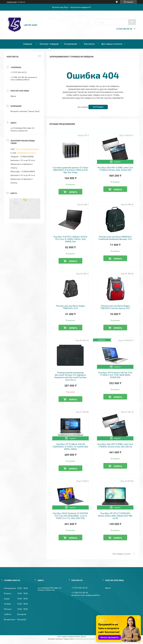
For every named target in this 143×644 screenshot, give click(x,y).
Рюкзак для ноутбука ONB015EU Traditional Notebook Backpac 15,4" (115, 238)
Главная (28, 44)
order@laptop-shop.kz (26, 153)
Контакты (89, 44)
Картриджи (98, 107)
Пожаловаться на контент (85, 639)
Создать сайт (12, 2)
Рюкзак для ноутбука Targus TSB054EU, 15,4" (70, 307)
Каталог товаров (49, 44)
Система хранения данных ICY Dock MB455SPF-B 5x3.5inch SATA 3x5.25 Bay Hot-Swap (70, 170)
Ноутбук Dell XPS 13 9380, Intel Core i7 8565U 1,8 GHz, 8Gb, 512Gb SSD (115, 169)
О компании (71, 44)
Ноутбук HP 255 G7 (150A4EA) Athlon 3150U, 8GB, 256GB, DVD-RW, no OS (115, 516)
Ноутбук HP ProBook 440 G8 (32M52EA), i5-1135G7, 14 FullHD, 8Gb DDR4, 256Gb (70, 447)
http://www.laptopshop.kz (27, 149)
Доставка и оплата (112, 44)
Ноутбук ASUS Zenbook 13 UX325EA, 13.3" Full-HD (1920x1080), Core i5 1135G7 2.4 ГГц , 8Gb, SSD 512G (70, 516)
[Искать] (132, 22)
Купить (73, 192)
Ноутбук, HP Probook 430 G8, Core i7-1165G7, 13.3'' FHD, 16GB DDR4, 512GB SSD (115, 375)
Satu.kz (83, 636)
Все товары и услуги (122, 554)
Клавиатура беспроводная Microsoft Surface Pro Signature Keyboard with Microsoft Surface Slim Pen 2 (70, 376)
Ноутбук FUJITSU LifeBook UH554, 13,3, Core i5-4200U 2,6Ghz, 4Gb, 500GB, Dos (70, 239)
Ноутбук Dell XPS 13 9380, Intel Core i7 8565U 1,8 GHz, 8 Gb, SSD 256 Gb (115, 445)
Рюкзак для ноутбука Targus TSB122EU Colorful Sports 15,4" (115, 307)
